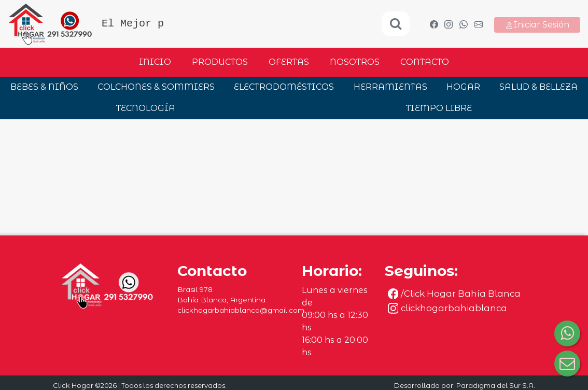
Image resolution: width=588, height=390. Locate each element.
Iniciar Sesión (537, 25)
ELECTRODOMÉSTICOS (284, 87)
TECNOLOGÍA (146, 108)
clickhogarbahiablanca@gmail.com (241, 310)
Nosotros (355, 62)
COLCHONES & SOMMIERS (156, 87)
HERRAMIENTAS (390, 87)
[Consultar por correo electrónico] (567, 364)
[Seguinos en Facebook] (460, 294)
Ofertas (289, 62)
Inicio (155, 62)
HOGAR (463, 87)
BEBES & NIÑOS (44, 87)
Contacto (425, 62)
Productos (220, 62)
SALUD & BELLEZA (538, 87)
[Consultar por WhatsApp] (567, 333)
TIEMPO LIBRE (439, 108)
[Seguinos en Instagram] (460, 308)
